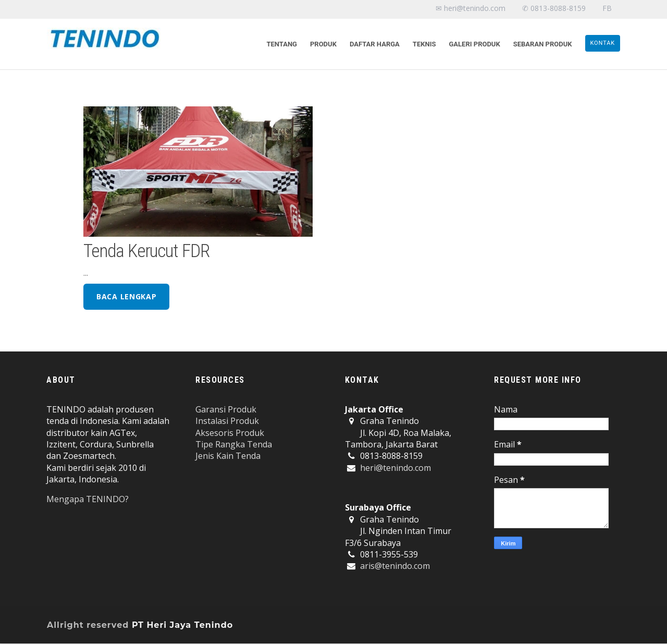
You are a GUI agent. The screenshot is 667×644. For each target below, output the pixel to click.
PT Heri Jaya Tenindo (182, 625)
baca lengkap (126, 296)
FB (607, 8)
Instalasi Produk (227, 421)
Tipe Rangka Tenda (234, 444)
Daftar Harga (375, 44)
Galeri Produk (474, 44)
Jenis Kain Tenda (228, 456)
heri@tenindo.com (396, 468)
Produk (323, 44)
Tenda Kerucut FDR (146, 251)
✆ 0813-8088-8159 (554, 8)
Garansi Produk (226, 409)
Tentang (282, 44)
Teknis (424, 44)
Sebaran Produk (543, 44)
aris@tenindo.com (395, 566)
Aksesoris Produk (230, 433)
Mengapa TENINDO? (88, 499)
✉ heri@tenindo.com (471, 8)
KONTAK (603, 43)
